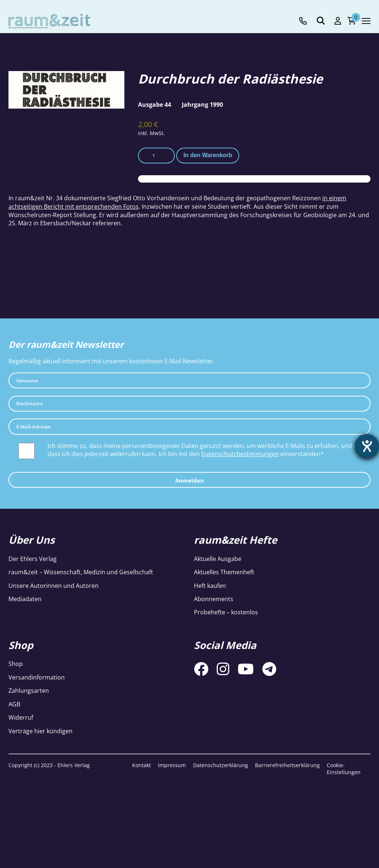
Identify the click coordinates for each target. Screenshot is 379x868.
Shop (16, 664)
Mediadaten (25, 599)
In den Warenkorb (208, 155)
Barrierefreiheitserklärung (287, 765)
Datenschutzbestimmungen (240, 454)
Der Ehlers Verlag (33, 559)
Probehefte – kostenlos (226, 612)
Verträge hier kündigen (40, 731)
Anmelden (189, 480)
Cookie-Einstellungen (344, 769)
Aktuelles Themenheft (224, 572)
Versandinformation (37, 677)
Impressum (172, 765)
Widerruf (21, 717)
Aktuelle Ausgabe (218, 559)
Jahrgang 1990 (202, 105)
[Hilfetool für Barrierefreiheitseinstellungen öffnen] (367, 446)
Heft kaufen (210, 586)
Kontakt (141, 765)
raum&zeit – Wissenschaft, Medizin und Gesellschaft (81, 572)
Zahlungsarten (29, 691)
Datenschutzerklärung (221, 765)
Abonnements (214, 599)
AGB (14, 704)
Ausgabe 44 (155, 105)
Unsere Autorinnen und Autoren (54, 586)
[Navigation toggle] (366, 21)
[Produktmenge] (156, 156)
